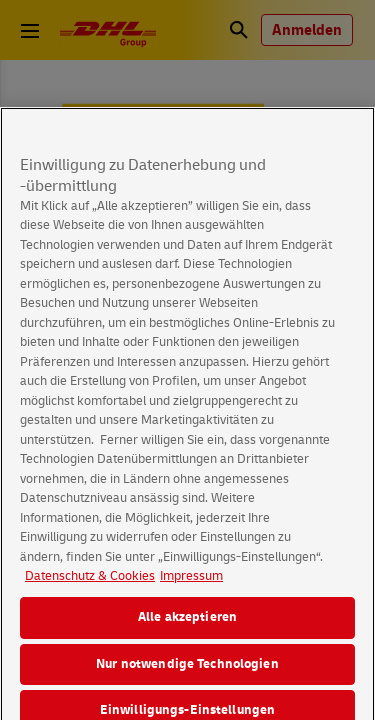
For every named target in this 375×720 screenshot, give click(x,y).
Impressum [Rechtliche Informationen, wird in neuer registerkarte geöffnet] (191, 586)
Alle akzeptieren (187, 626)
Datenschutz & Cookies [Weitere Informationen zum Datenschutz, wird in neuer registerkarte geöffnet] (90, 586)
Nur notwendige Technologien (187, 673)
